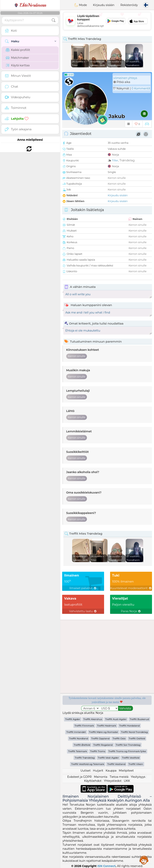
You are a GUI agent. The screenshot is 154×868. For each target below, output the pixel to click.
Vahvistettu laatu (83, 611)
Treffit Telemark (78, 751)
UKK (127, 781)
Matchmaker (17, 58)
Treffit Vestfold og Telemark (88, 764)
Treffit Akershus (93, 719)
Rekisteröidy (129, 5)
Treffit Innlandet (76, 732)
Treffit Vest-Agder (108, 758)
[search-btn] (54, 20)
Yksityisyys (138, 777)
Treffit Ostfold (137, 738)
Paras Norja (131, 611)
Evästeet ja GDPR (80, 777)
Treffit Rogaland (103, 745)
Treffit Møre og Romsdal (103, 732)
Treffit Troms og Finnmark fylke (127, 751)
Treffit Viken (136, 764)
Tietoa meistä (119, 777)
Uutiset (86, 771)
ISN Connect (107, 866)
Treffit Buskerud (139, 719)
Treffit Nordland (79, 738)
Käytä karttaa (18, 65)
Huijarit (98, 771)
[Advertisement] (107, 21)
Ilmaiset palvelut (83, 588)
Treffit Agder (73, 719)
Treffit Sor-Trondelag (128, 745)
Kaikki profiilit (18, 50)
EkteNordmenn (30, 5)
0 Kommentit (141, 88)
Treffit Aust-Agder (116, 719)
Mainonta (101, 777)
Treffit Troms (98, 751)
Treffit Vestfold (131, 758)
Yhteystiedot (113, 781)
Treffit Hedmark (107, 726)
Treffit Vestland (116, 764)
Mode (81, 5)
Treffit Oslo (119, 738)
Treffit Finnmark (84, 726)
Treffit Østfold (82, 745)
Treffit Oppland (100, 738)
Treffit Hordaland (130, 726)
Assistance (144, 860)
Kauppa (111, 771)
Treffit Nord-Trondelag (134, 732)
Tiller (115, 160)
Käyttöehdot (93, 781)
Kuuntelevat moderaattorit (131, 588)
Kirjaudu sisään (104, 5)
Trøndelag (127, 160)
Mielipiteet (126, 771)
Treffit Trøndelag (85, 758)
